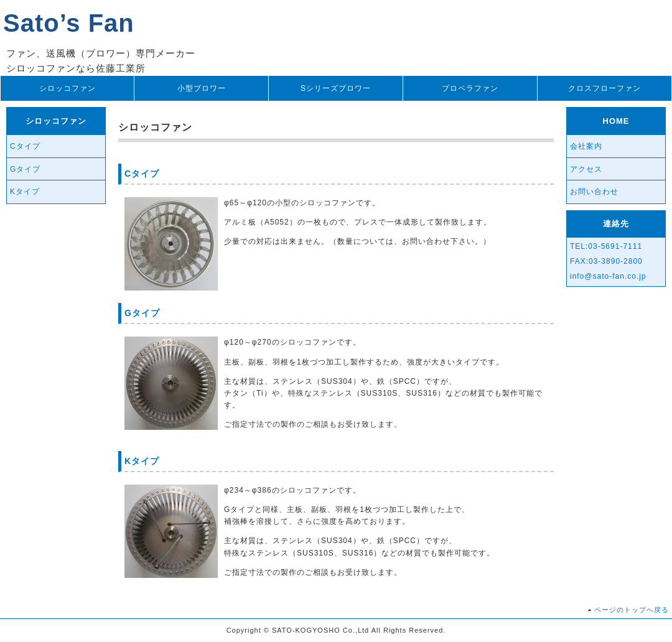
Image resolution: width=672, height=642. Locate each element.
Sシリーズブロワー (336, 88)
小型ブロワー (202, 88)
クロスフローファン (604, 88)
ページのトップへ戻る (632, 610)
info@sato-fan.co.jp (608, 276)
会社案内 (586, 146)
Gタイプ (25, 169)
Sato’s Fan (69, 23)
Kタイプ (25, 192)
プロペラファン (470, 88)
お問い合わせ (594, 192)
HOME (616, 121)
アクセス (586, 169)
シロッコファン (68, 88)
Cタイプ (25, 146)
